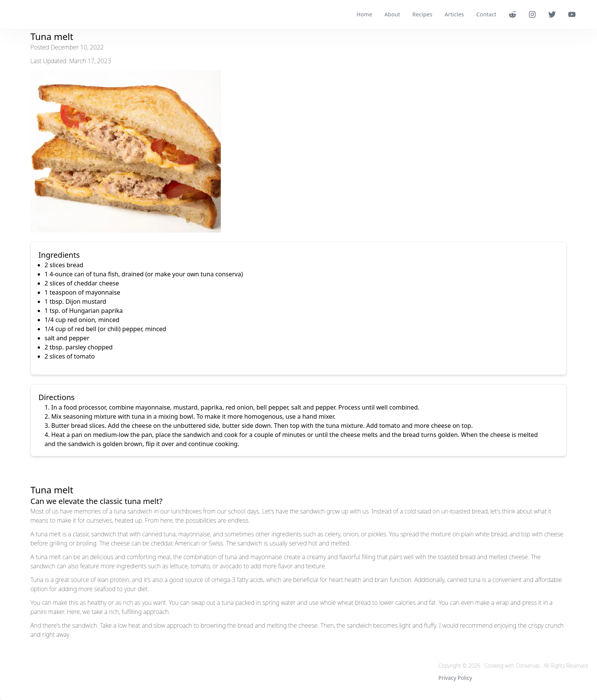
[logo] (34, 14)
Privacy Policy (455, 678)
